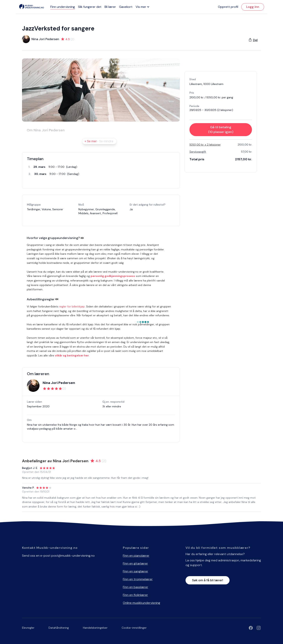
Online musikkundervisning (141, 603)
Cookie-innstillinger (134, 628)
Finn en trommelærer (138, 579)
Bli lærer (110, 7)
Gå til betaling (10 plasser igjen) (221, 130)
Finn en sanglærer (136, 571)
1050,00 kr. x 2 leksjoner (205, 145)
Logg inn (253, 7)
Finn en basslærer (136, 587)
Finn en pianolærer (136, 556)
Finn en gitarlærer (135, 563)
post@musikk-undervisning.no (73, 556)
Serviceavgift (198, 152)
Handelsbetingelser (95, 628)
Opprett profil (228, 7)
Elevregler (28, 628)
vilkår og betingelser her (72, 355)
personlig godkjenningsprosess (113, 276)
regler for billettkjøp (72, 306)
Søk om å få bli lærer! (208, 580)
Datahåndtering (59, 628)
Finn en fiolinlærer (135, 595)
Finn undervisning (63, 7)
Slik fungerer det (90, 7)
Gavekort (126, 7)
